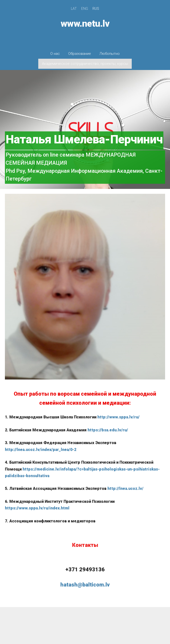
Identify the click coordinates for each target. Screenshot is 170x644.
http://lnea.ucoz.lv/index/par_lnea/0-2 (41, 450)
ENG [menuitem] (85, 9)
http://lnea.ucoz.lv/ (125, 489)
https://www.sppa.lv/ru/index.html (37, 508)
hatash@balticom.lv (85, 585)
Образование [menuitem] (80, 54)
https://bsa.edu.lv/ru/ (108, 430)
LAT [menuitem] (74, 9)
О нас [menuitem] (55, 54)
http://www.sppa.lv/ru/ (118, 417)
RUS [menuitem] (96, 9)
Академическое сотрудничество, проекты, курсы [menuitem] (85, 64)
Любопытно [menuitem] (110, 54)
